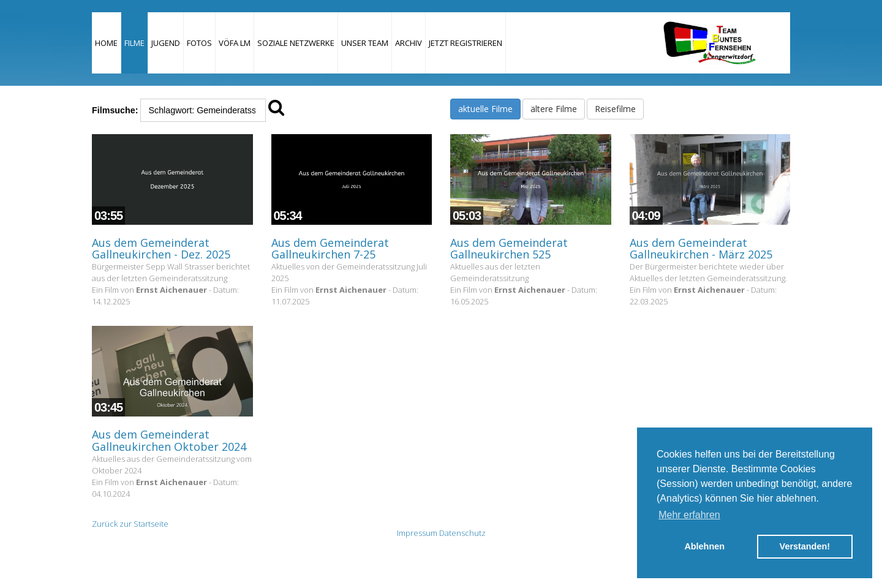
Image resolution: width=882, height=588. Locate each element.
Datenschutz (462, 533)
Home (106, 43)
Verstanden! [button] (805, 546)
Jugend (166, 43)
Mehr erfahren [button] (689, 515)
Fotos (199, 43)
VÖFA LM (235, 43)
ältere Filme (554, 109)
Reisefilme (615, 109)
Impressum (417, 533)
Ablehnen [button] (704, 546)
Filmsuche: (115, 110)
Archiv (409, 43)
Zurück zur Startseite (130, 524)
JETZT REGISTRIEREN (466, 43)
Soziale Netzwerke (296, 43)
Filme (134, 43)
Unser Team (365, 43)
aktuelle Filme (485, 109)
